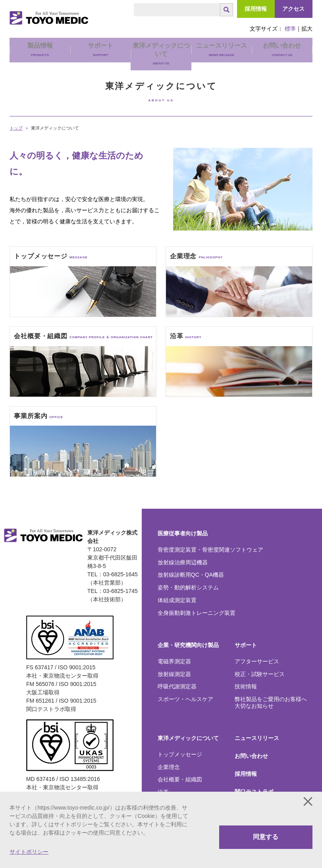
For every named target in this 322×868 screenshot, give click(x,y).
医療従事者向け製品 (183, 533)
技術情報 (246, 686)
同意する (266, 837)
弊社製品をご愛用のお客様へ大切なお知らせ (271, 702)
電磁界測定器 (174, 661)
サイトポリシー (29, 852)
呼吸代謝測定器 (177, 686)
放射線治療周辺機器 (183, 562)
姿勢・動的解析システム (188, 587)
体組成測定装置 (177, 600)
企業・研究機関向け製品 (188, 645)
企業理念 (169, 767)
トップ (16, 128)
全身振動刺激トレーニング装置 (197, 613)
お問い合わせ (282, 49)
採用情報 (256, 9)
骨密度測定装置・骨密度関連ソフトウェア (210, 550)
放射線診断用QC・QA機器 (191, 575)
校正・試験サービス (260, 674)
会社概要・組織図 (180, 779)
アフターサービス (257, 661)
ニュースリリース (222, 49)
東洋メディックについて (188, 738)
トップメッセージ (180, 754)
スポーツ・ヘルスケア (185, 699)
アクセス (293, 9)
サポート (246, 645)
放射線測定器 (174, 674)
